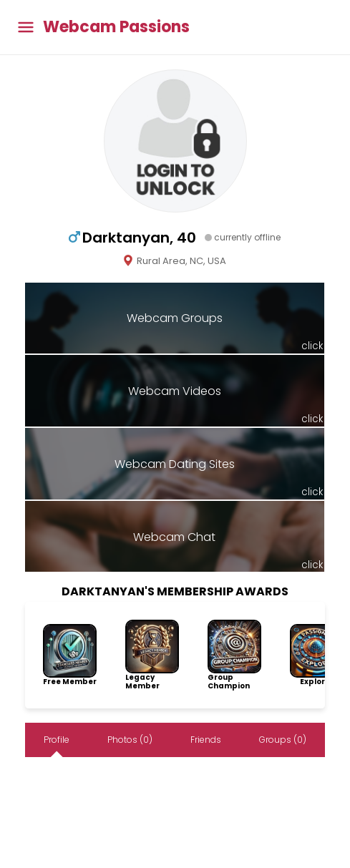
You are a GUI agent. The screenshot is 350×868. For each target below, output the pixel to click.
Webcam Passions (116, 27)
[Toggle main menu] (26, 28)
